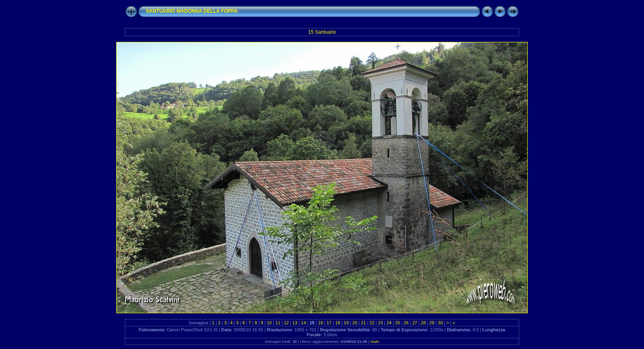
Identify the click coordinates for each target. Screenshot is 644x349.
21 (363, 323)
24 (389, 323)
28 (423, 323)
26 (406, 323)
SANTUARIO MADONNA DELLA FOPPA (192, 11)
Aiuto (375, 341)
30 (440, 323)
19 (346, 323)
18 (338, 323)
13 (295, 323)
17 (329, 323)
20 (355, 323)
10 (269, 323)
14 (304, 323)
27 (415, 323)
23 (380, 323)
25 (398, 323)
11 (278, 323)
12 (286, 323)
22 (372, 323)
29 (432, 323)
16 (321, 323)
